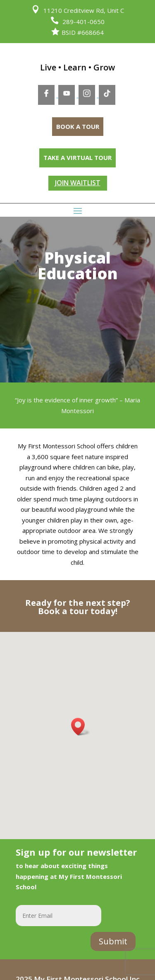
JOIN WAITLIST (78, 183)
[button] (81, 727)
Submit (113, 941)
